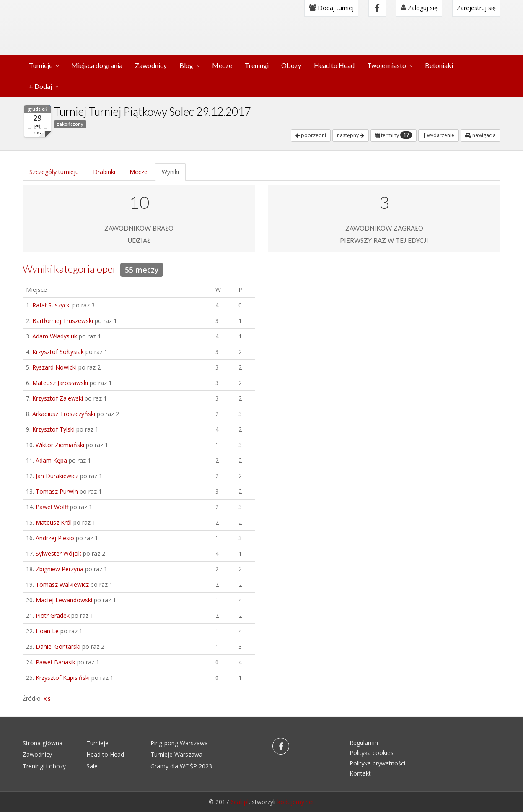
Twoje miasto (387, 65)
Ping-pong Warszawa (179, 743)
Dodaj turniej (331, 8)
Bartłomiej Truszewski (63, 321)
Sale (92, 766)
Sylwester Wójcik (58, 553)
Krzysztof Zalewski (58, 398)
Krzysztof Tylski (53, 429)
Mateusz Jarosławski (60, 383)
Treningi (257, 65)
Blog (186, 65)
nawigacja (480, 135)
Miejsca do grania (97, 65)
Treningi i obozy (44, 766)
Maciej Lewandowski (64, 600)
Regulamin (364, 743)
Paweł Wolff (52, 507)
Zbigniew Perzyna (60, 569)
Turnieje (41, 65)
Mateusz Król (54, 522)
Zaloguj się (419, 8)
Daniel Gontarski (58, 647)
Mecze (222, 65)
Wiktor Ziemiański (60, 445)
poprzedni (311, 135)
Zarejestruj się (476, 8)
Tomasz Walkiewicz (62, 584)
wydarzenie (439, 135)
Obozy (291, 65)
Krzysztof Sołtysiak (58, 352)
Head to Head (334, 65)
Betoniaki (439, 65)
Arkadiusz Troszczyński (64, 414)
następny (351, 135)
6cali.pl (239, 802)
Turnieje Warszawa (176, 754)
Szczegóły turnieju (54, 172)
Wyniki (170, 172)
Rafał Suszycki (52, 305)
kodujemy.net (296, 802)
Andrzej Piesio (55, 538)
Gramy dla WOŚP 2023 (181, 766)
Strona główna (43, 743)
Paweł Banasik (56, 662)
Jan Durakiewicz (57, 476)
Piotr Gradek (53, 616)
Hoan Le (47, 631)
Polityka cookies (372, 753)
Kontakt (360, 773)
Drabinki (104, 172)
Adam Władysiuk (55, 336)
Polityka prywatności (377, 763)
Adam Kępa (51, 460)
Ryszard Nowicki (54, 367)
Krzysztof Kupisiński (63, 678)
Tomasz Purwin (57, 491)
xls (47, 699)
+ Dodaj (40, 86)
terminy (394, 135)
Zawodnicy (151, 65)
